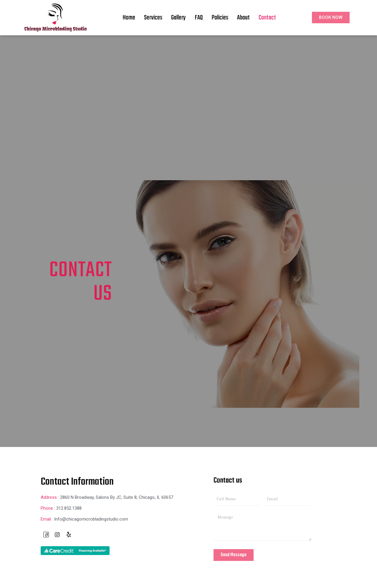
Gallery (178, 18)
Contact (267, 18)
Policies (220, 18)
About (243, 18)
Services (153, 18)
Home (129, 18)
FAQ (199, 18)
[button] (331, 18)
